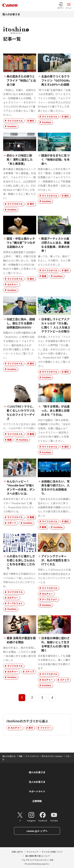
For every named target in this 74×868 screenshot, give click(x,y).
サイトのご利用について (52, 852)
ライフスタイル (15, 121)
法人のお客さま (37, 782)
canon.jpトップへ (37, 831)
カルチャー (13, 284)
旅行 (32, 121)
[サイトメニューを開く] (69, 6)
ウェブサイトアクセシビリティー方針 (38, 860)
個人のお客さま (11, 14)
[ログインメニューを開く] (61, 6)
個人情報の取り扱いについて (38, 856)
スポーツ (12, 523)
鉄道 (44, 276)
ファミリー (46, 728)
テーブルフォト (15, 603)
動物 (32, 434)
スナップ (30, 671)
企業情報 (37, 801)
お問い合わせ (17, 852)
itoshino (12, 126)
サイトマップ (32, 852)
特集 (20, 756)
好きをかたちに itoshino (52, 756)
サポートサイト (37, 791)
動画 (9, 440)
